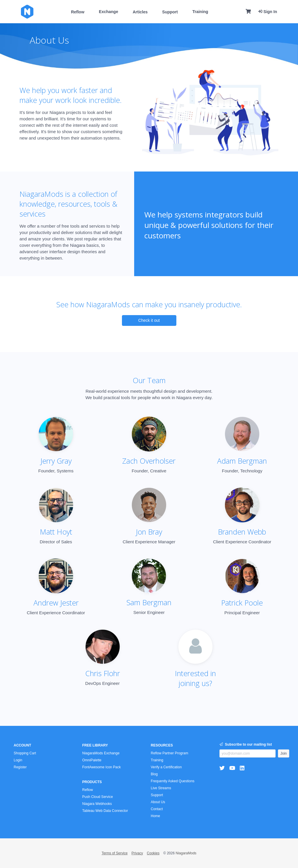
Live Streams (161, 788)
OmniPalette (92, 760)
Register (20, 767)
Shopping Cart (25, 753)
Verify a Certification (166, 767)
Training (200, 12)
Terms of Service (115, 853)
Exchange (109, 12)
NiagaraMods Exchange (101, 753)
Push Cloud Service (98, 797)
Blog (154, 774)
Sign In (268, 12)
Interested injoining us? (195, 678)
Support (170, 12)
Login (18, 760)
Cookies (153, 853)
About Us (158, 802)
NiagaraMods (186, 853)
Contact (157, 809)
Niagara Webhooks (97, 804)
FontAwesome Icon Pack (102, 767)
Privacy (137, 853)
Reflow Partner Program (170, 753)
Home (155, 816)
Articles (140, 12)
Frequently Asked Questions (173, 781)
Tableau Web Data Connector (105, 811)
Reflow (78, 12)
